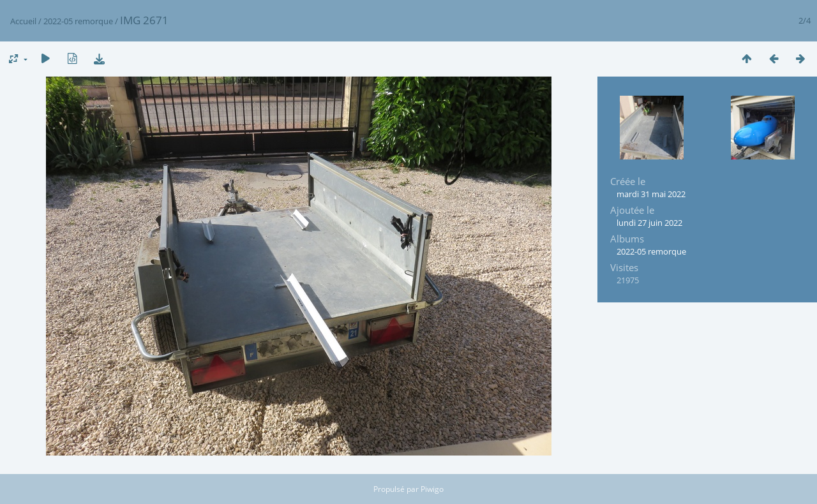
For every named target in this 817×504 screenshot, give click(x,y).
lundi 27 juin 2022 (649, 223)
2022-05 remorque (78, 21)
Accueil (23, 21)
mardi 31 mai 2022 (651, 194)
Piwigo (432, 489)
